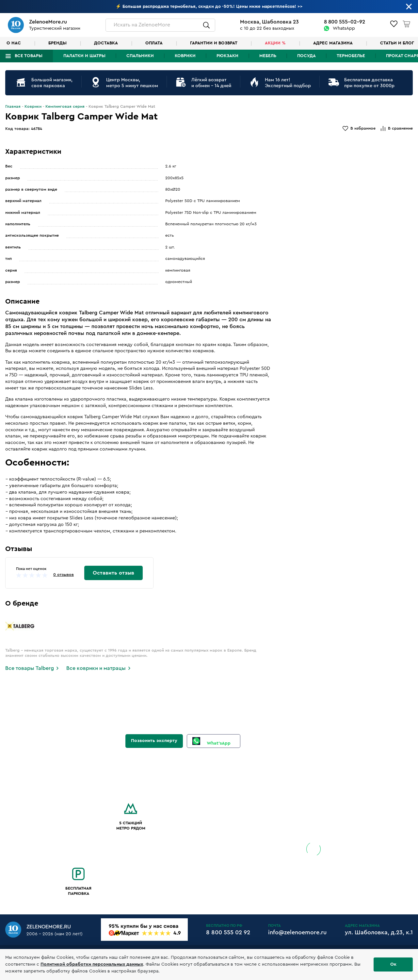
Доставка (106, 43)
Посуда (306, 56)
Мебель (268, 56)
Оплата (154, 43)
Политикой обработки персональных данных (92, 964)
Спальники (140, 56)
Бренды (57, 43)
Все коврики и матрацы (96, 668)
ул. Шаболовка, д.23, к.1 (379, 932)
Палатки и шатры (84, 56)
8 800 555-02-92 (345, 22)
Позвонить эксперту (154, 741)
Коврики (185, 56)
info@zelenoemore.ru (297, 932)
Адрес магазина (333, 43)
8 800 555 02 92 (228, 932)
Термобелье (351, 56)
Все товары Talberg (30, 668)
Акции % (275, 43)
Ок (393, 964)
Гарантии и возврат (214, 43)
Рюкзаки (227, 56)
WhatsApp (344, 28)
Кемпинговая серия (65, 106)
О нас (14, 43)
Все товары (29, 56)
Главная (13, 106)
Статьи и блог (397, 43)
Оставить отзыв (113, 573)
